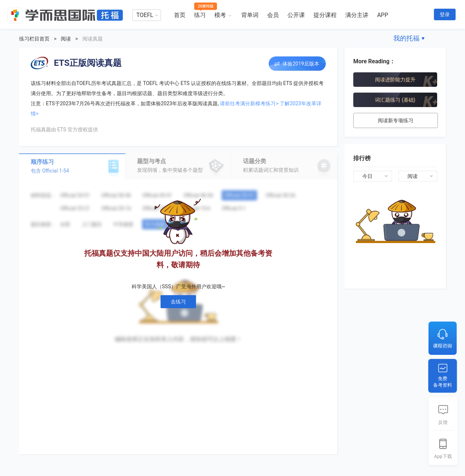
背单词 (250, 15)
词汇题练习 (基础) (395, 100)
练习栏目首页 (34, 39)
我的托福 (406, 38)
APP (383, 15)
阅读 (66, 39)
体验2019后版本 (301, 64)
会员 (273, 15)
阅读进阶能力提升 (395, 80)
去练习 (178, 302)
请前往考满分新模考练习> (249, 103)
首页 (180, 15)
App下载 (443, 456)
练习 (200, 15)
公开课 (296, 15)
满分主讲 (357, 15)
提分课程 (325, 15)
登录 (445, 14)
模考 (220, 15)
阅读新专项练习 (396, 120)
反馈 (443, 422)
